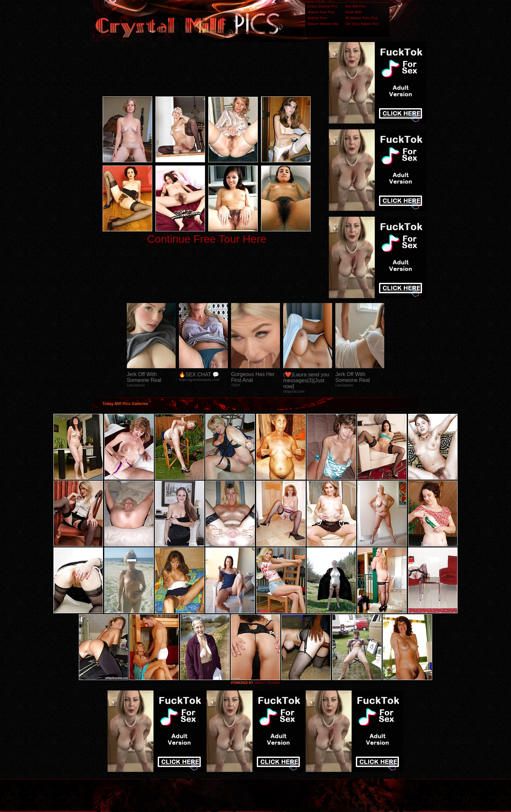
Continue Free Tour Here (207, 239)
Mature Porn (318, 18)
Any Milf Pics (355, 6)
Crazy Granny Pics (323, 6)
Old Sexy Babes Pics (362, 24)
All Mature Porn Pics (361, 18)
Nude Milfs (354, 12)
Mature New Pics (321, 12)
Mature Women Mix (323, 24)
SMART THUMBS (267, 683)
